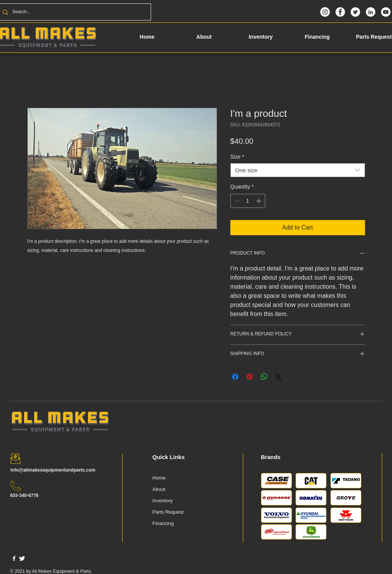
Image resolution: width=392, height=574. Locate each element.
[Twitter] (355, 12)
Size (237, 157)
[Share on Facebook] (235, 377)
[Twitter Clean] (22, 558)
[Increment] (259, 201)
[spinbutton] (248, 201)
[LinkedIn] (371, 12)
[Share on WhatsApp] (264, 377)
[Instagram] (325, 12)
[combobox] (298, 170)
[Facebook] (340, 12)
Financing (163, 523)
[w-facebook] (14, 558)
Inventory (163, 501)
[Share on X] (279, 377)
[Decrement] (236, 201)
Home (159, 478)
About (159, 489)
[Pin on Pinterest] (250, 377)
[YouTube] (386, 12)
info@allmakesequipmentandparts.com (53, 470)
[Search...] (74, 12)
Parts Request (168, 512)
